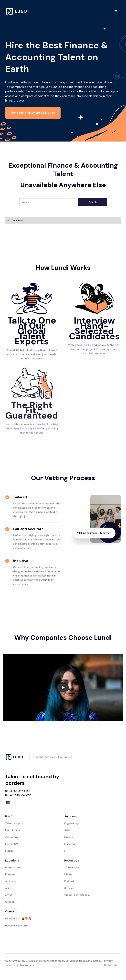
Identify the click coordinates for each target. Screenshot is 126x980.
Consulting (12, 837)
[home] (18, 11)
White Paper (72, 868)
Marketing (70, 844)
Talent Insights (14, 823)
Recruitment (13, 830)
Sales (67, 830)
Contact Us (12, 919)
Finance (69, 837)
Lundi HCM (12, 844)
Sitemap (69, 888)
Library (68, 874)
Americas (11, 881)
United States (14, 868)
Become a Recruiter (17, 926)
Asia (8, 888)
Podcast (69, 881)
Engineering (71, 823)
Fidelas (9, 851)
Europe (10, 874)
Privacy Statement (111, 963)
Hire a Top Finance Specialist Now (33, 113)
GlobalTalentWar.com (77, 895)
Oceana (10, 902)
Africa (9, 895)
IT (65, 851)
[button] (116, 11)
